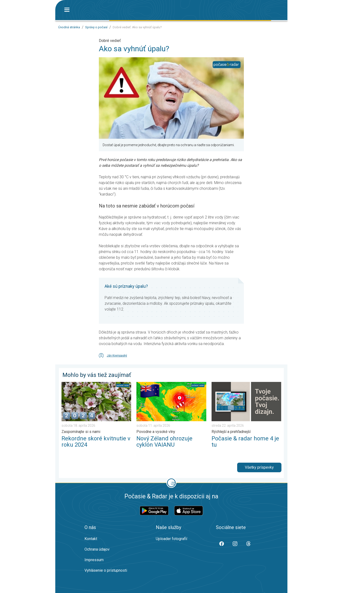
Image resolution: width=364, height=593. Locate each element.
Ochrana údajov (97, 549)
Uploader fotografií (171, 539)
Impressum (94, 560)
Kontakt (91, 539)
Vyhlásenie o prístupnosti (106, 570)
